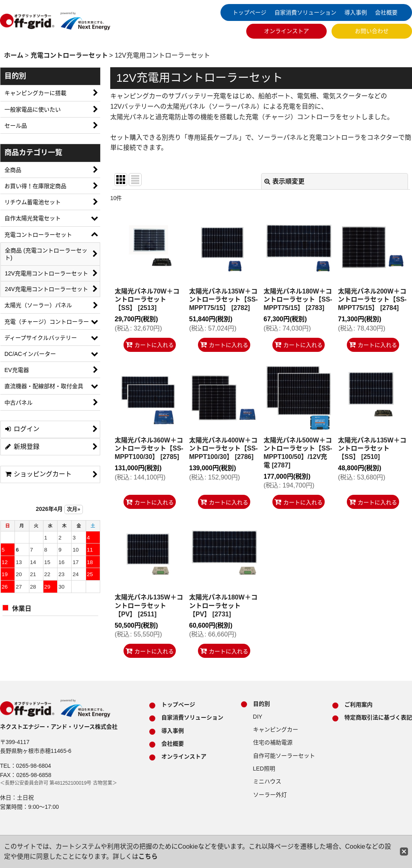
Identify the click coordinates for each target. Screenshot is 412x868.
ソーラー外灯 (270, 795)
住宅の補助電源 (273, 742)
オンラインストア (286, 31)
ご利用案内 (358, 705)
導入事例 (356, 12)
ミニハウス (267, 781)
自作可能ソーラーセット (284, 756)
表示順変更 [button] (284, 181)
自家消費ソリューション (305, 12)
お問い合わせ (372, 31)
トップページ (249, 12)
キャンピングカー (276, 730)
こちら (148, 857)
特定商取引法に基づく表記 (378, 717)
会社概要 (386, 12)
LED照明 (264, 769)
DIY (258, 717)
